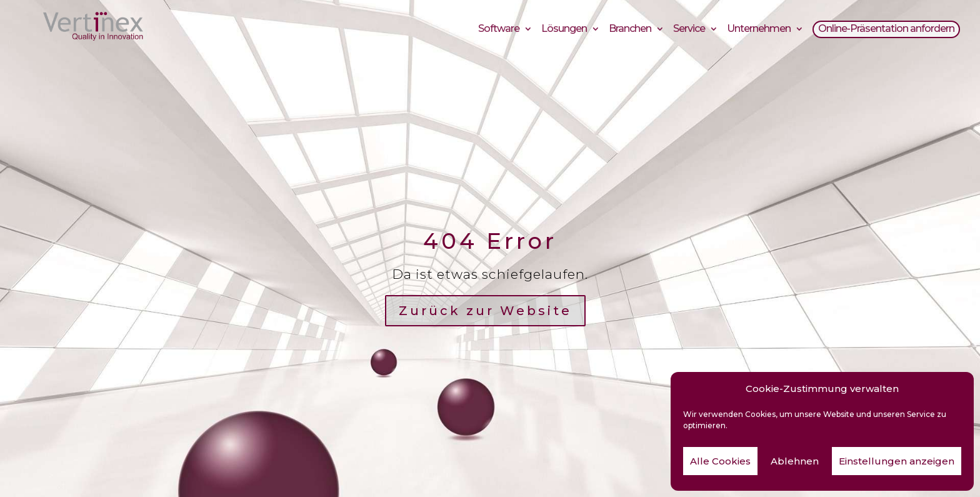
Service (689, 30)
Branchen (630, 30)
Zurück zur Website (485, 311)
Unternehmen (759, 30)
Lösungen (564, 30)
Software (499, 30)
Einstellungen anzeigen (897, 461)
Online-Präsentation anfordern (886, 30)
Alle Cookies (720, 461)
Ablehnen (795, 461)
